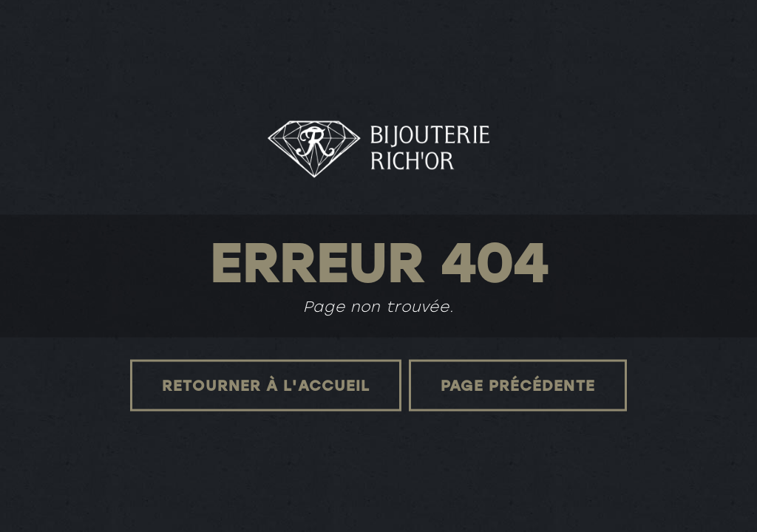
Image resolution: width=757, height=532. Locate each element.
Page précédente (518, 385)
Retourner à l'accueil (266, 385)
